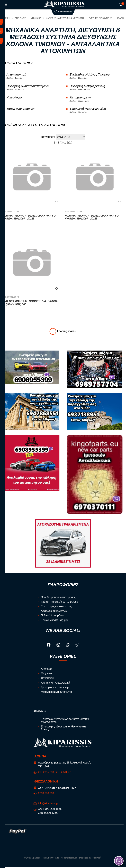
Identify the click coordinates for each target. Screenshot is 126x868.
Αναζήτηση (63, 11)
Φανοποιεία (48, 679)
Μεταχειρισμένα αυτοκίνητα (57, 693)
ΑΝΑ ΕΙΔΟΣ (21, 18)
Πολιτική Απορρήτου (53, 617)
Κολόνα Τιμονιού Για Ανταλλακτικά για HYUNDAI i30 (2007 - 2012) (92, 218)
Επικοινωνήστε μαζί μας (55, 621)
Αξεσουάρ (47, 670)
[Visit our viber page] (77, 647)
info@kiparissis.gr (49, 805)
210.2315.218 (46, 773)
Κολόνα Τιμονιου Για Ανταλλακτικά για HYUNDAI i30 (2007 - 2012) (29, 218)
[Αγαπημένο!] (56, 204)
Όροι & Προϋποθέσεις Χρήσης (58, 598)
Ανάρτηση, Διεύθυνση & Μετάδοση (66, 18)
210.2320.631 (64, 773)
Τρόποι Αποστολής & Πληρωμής (60, 603)
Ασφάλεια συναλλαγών (54, 612)
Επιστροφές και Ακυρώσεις (57, 607)
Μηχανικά (36, 18)
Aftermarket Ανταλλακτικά (56, 684)
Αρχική (6, 18)
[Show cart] (121, 4)
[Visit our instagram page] (59, 647)
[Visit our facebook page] (49, 647)
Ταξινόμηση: (48, 138)
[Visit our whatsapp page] (68, 647)
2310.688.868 (46, 795)
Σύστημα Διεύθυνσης (101, 18)
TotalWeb (96, 859)
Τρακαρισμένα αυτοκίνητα (56, 689)
